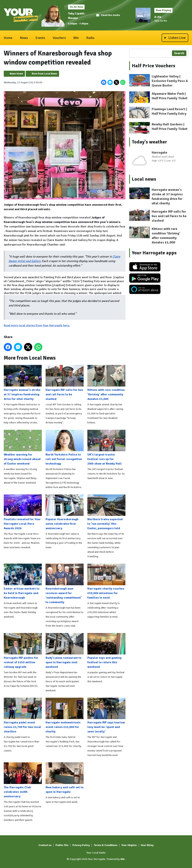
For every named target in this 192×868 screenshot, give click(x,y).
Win (76, 38)
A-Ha (158, 17)
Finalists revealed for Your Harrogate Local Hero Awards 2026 (23, 512)
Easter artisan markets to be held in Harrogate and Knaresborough (23, 581)
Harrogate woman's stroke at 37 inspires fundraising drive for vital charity (23, 383)
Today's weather (149, 142)
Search (179, 53)
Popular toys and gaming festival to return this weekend (106, 651)
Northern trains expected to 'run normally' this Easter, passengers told (106, 512)
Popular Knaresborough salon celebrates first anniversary (65, 512)
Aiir (123, 859)
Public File (62, 845)
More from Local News (44, 74)
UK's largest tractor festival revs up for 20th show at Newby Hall (106, 447)
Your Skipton (129, 845)
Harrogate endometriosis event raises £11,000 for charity (65, 716)
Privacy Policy (81, 845)
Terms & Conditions (106, 845)
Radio (90, 38)
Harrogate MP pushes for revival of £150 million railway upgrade (23, 651)
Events (40, 38)
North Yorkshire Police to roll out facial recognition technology (65, 447)
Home (8, 38)
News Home (16, 74)
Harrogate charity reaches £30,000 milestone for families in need (106, 581)
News (24, 38)
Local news (144, 179)
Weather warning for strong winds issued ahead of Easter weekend (23, 447)
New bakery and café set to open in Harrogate (65, 778)
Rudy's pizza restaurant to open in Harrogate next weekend (65, 651)
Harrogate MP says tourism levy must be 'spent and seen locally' (106, 716)
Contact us (45, 845)
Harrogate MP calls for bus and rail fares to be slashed (65, 383)
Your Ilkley (147, 845)
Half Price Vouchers (154, 66)
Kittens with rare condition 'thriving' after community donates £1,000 (106, 383)
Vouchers (59, 38)
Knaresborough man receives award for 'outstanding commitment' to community (65, 584)
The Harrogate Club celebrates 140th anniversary (23, 780)
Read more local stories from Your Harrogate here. (37, 325)
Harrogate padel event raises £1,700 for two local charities (23, 716)
